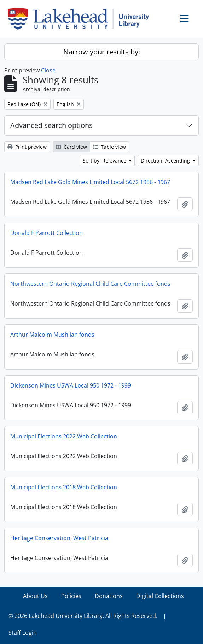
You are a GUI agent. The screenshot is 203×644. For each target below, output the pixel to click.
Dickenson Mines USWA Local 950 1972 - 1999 (71, 385)
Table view (109, 147)
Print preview (27, 147)
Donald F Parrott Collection (47, 233)
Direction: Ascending (166, 161)
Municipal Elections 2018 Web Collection (64, 487)
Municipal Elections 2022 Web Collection (64, 436)
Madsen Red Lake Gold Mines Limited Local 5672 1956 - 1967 (90, 182)
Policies (71, 596)
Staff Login (23, 633)
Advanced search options (51, 125)
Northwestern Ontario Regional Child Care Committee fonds (90, 284)
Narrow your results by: (102, 52)
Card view (71, 147)
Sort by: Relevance (105, 161)
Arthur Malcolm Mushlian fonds (52, 335)
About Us (35, 596)
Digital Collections (160, 596)
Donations (109, 596)
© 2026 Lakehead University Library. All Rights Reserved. (83, 616)
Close (48, 70)
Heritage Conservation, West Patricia (59, 538)
